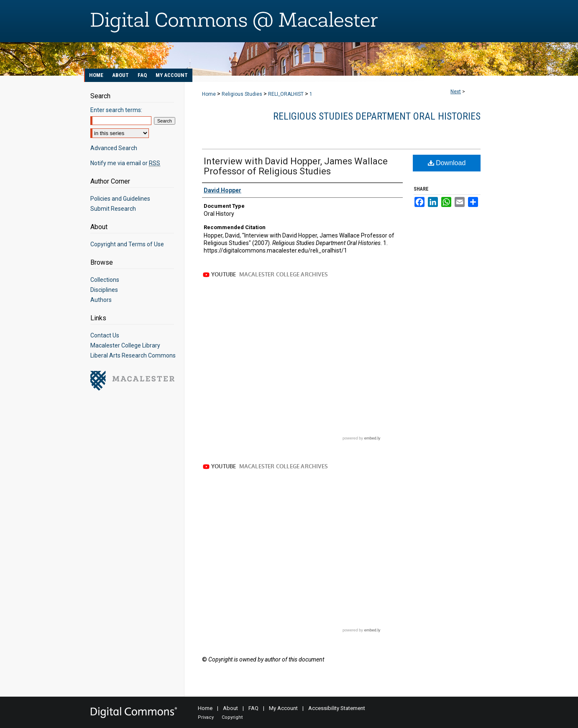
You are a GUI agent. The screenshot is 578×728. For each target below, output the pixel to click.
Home (209, 94)
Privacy (206, 717)
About (230, 708)
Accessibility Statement (337, 708)
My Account (283, 708)
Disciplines (104, 290)
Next (456, 92)
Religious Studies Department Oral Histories (377, 116)
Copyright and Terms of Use (127, 244)
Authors (101, 300)
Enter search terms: (116, 110)
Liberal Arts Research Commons (133, 355)
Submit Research (113, 209)
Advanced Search (114, 148)
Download (447, 163)
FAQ (253, 708)
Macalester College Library (125, 345)
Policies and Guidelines (120, 199)
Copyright (232, 717)
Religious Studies (242, 94)
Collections (105, 280)
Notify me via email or (125, 163)
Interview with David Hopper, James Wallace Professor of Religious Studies (296, 166)
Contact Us (105, 335)
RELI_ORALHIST (286, 94)
